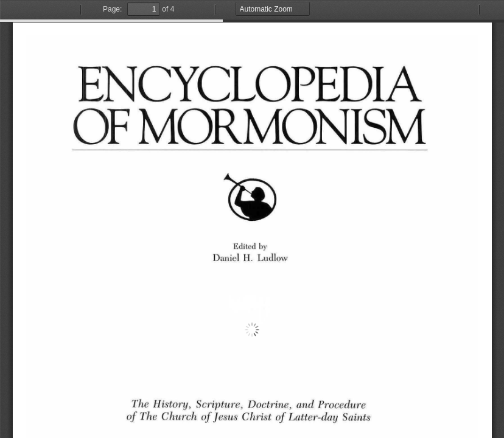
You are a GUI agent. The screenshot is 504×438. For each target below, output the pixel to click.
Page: (112, 9)
